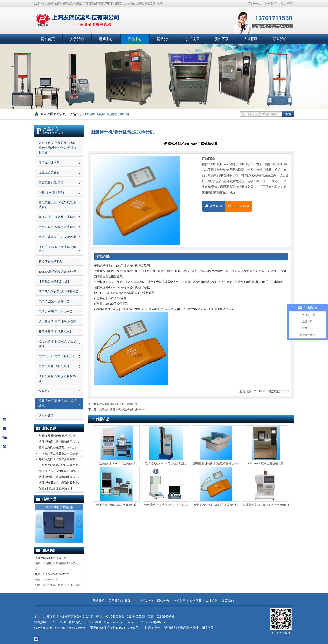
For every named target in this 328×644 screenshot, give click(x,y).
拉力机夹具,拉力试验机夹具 (57, 356)
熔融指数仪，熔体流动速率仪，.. (59, 442)
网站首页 (48, 39)
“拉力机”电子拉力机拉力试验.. (58, 471)
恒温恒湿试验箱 (49, 172)
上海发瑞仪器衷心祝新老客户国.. (59, 465)
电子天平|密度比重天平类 (55, 312)
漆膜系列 (45, 391)
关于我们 (77, 39)
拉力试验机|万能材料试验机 (57, 227)
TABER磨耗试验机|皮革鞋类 (57, 272)
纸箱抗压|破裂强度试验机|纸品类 (57, 249)
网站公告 (164, 39)
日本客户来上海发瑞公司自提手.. (59, 453)
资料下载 (222, 39)
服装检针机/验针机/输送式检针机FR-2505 (123, 409)
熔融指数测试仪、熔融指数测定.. (59, 483)
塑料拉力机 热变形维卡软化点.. (58, 448)
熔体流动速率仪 (49, 162)
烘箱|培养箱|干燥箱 (51, 192)
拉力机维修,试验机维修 (54, 366)
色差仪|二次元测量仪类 (54, 302)
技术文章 (193, 39)
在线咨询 (213, 206)
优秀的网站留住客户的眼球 (56, 488)
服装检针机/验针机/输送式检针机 (107, 114)
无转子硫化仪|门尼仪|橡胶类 (57, 237)
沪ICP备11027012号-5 (127, 628)
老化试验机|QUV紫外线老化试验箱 (57, 205)
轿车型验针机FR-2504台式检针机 (118, 404)
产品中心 (254, 4)
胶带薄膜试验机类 (51, 262)
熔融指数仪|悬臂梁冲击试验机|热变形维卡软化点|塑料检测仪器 (57, 148)
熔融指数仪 (46, 416)
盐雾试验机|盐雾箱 (51, 182)
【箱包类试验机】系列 (54, 282)
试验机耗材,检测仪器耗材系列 (57, 379)
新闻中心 (106, 39)
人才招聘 (251, 39)
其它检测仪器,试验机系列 (56, 332)
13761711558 (238, 206)
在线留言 (286, 4)
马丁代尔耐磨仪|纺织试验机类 (59, 292)
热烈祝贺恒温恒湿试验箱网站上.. (59, 459)
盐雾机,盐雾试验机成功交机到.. (58, 436)
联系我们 (270, 4)
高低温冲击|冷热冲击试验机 (57, 217)
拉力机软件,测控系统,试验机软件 (57, 344)
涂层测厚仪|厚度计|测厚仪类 (57, 322)
